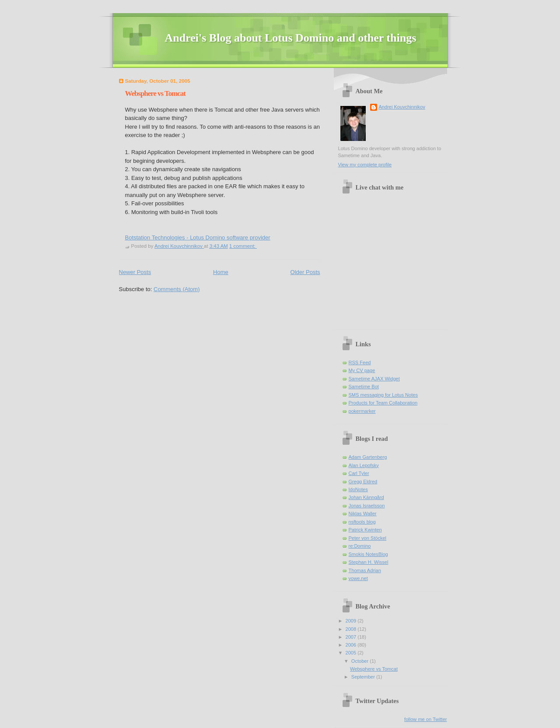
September (364, 677)
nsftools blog (362, 522)
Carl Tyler (359, 473)
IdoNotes (358, 489)
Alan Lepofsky (364, 465)
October (360, 661)
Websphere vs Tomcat (155, 93)
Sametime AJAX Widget (374, 379)
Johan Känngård (366, 497)
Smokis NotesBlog (368, 554)
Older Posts (305, 272)
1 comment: (243, 246)
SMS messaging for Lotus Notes (383, 395)
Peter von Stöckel (368, 538)
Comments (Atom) (177, 289)
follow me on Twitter (425, 719)
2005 (352, 653)
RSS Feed (360, 362)
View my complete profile (365, 165)
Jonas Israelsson (367, 506)
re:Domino (360, 546)
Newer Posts (135, 272)
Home (221, 272)
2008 (352, 629)
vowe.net (358, 578)
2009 (352, 621)
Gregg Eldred (363, 482)
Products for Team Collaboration (383, 403)
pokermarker (362, 411)
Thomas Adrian (365, 570)
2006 (352, 645)
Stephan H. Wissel (369, 562)
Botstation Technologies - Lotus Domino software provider (198, 237)
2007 (352, 637)
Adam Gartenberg (368, 457)
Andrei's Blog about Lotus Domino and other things (291, 38)
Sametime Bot (364, 387)
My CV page (362, 370)
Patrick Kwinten (365, 530)
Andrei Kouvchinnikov (402, 107)
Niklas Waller (363, 513)
